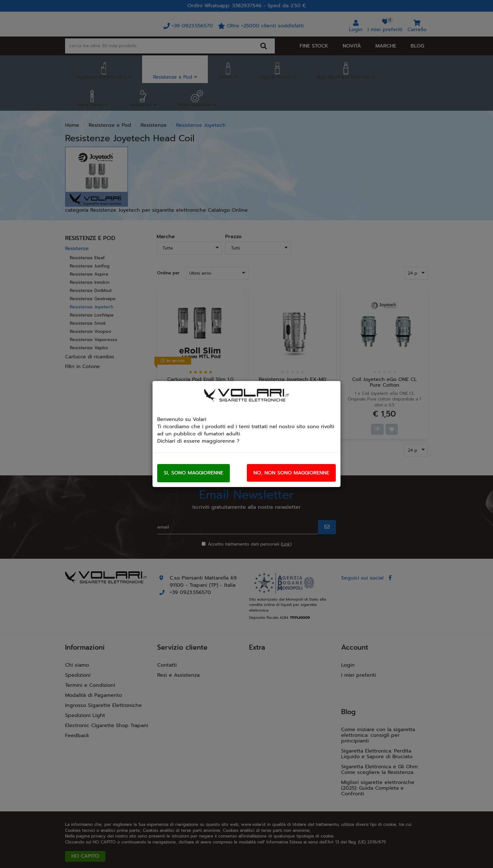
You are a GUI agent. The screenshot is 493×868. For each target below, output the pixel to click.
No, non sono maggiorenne (291, 473)
